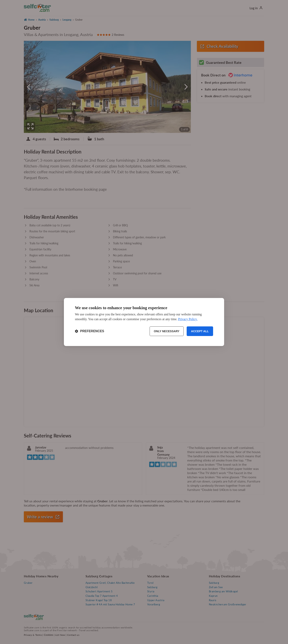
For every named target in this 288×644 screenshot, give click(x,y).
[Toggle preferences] (90, 331)
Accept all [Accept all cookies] (200, 331)
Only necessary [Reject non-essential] (167, 331)
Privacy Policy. (188, 319)
